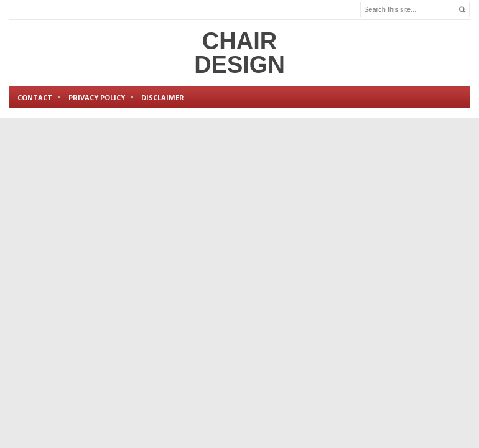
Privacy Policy (97, 97)
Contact (35, 97)
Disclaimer (163, 97)
